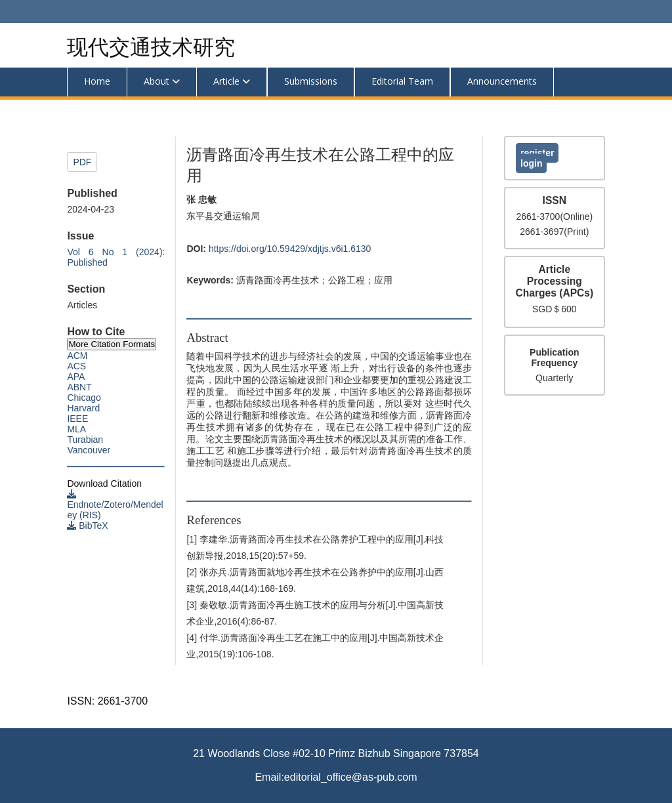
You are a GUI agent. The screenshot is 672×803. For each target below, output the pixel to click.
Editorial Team (402, 81)
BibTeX (87, 525)
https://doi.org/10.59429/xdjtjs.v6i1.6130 (290, 249)
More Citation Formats (112, 344)
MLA (76, 429)
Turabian (85, 440)
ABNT (79, 387)
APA (76, 377)
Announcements (502, 81)
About (157, 81)
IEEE (77, 419)
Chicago (84, 398)
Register (537, 153)
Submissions (311, 81)
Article (226, 81)
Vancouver (89, 450)
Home (97, 81)
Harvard (83, 408)
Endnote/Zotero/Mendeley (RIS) (115, 505)
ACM (77, 356)
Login (531, 163)
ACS (76, 366)
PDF (82, 162)
